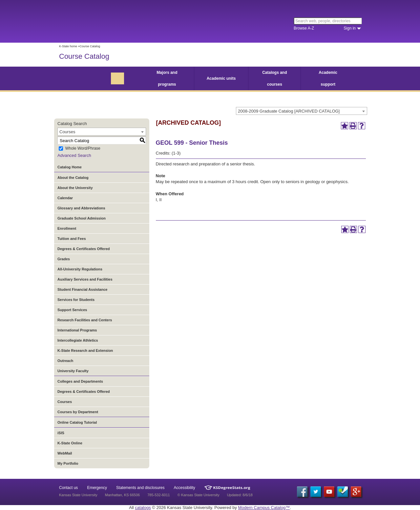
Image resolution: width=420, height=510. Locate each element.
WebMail (65, 453)
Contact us (68, 488)
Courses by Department (78, 412)
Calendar (65, 198)
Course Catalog (84, 56)
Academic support (328, 78)
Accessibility (185, 488)
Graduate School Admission (82, 218)
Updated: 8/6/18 (240, 495)
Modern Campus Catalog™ (264, 508)
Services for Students (76, 300)
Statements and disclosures (140, 488)
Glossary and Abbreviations (81, 208)
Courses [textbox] (67, 132)
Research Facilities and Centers (85, 320)
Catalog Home (70, 167)
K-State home (68, 46)
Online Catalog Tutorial (77, 422)
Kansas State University (112, 21)
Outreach (65, 361)
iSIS (61, 433)
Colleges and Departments (80, 381)
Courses (65, 402)
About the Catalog (73, 178)
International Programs (77, 330)
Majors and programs (167, 78)
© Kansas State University (199, 495)
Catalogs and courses (274, 78)
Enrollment (67, 228)
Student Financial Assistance (82, 289)
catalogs (143, 508)
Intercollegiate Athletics (78, 340)
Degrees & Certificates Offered (84, 249)
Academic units (221, 78)
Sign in (350, 28)
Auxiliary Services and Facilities (85, 279)
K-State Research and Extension (85, 351)
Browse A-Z (304, 28)
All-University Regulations (80, 269)
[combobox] (302, 111)
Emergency (97, 488)
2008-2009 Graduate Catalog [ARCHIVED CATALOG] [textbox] (289, 111)
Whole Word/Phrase (83, 149)
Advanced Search (74, 155)
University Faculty (73, 371)
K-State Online (70, 443)
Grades (64, 259)
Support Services (72, 310)
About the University (75, 188)
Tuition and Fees (72, 239)
